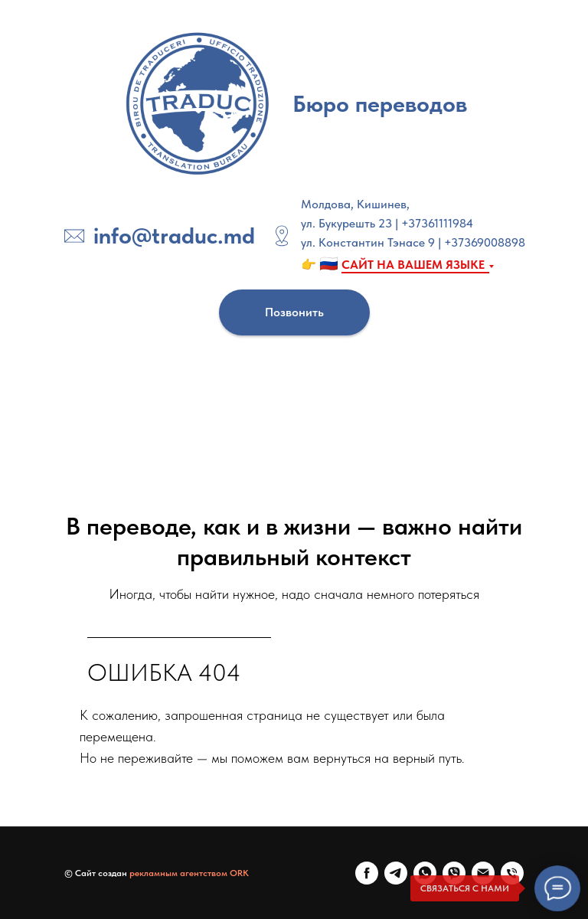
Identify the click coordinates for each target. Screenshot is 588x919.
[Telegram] (396, 873)
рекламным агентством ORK (189, 873)
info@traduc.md (174, 235)
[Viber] (454, 873)
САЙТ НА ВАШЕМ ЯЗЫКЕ (413, 265)
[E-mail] (483, 873)
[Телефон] (512, 873)
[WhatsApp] (425, 873)
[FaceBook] (367, 873)
